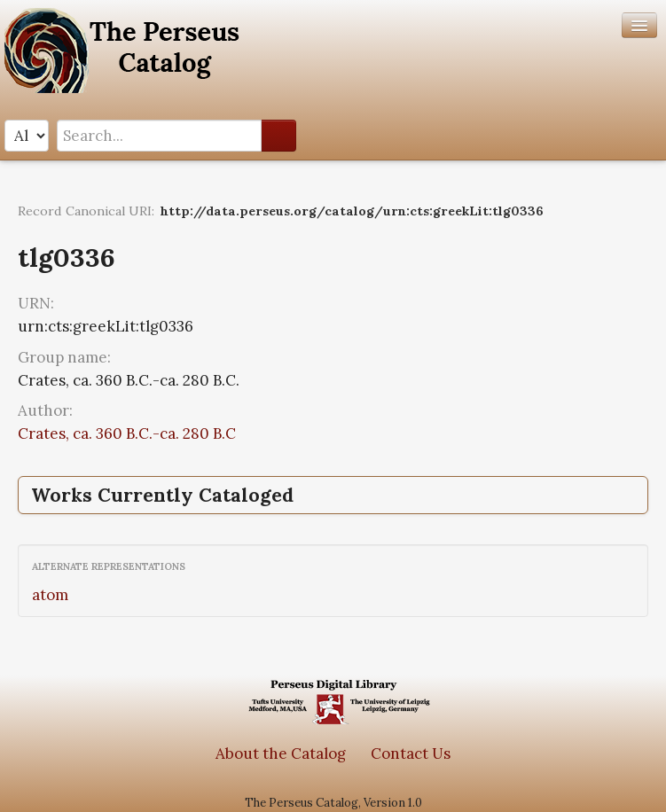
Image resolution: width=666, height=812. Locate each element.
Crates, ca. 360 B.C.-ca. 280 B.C (127, 433)
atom (50, 595)
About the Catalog (281, 753)
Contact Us (411, 753)
